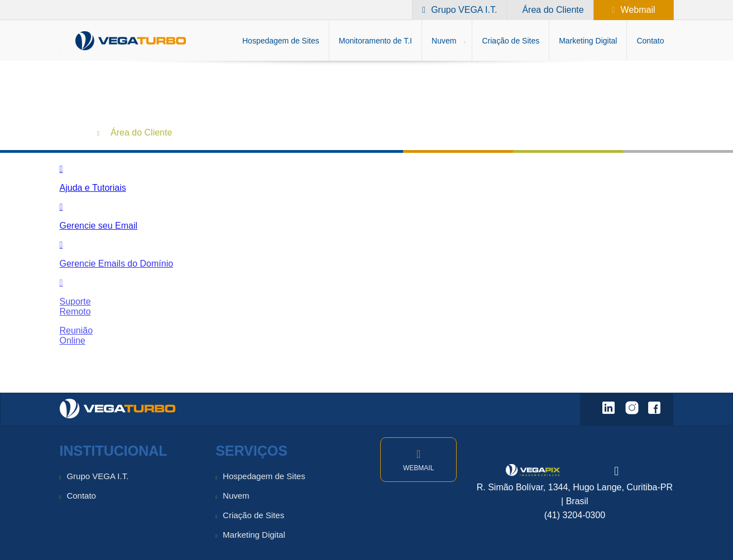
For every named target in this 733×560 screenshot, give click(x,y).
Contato (81, 496)
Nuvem (236, 496)
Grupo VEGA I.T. (97, 476)
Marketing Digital (254, 535)
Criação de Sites (253, 515)
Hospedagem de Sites (264, 476)
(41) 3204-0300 (575, 515)
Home (72, 132)
